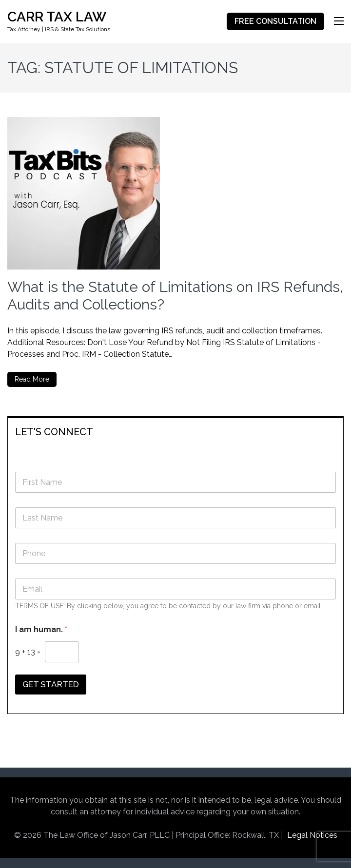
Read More (32, 379)
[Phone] (175, 553)
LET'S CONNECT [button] (54, 432)
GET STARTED (51, 684)
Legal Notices (312, 835)
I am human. (41, 629)
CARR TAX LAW (57, 17)
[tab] (175, 431)
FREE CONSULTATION (275, 21)
